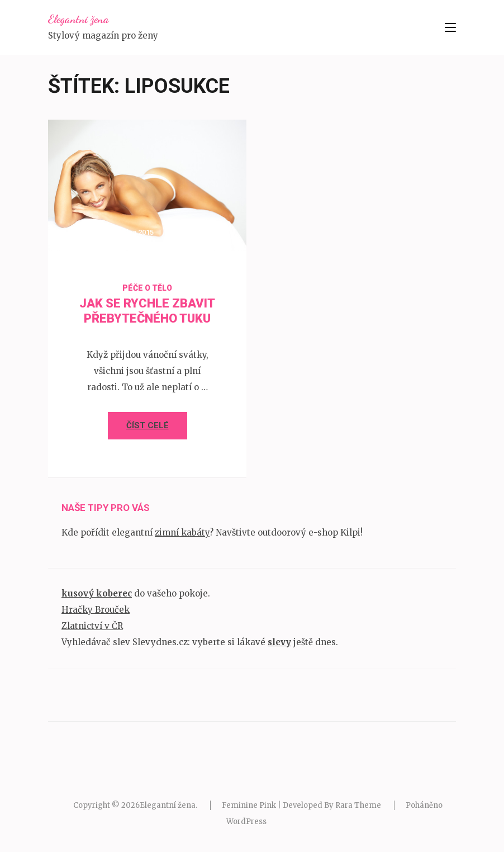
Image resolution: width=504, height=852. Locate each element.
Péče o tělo (147, 288)
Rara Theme (358, 805)
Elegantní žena (79, 19)
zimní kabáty (182, 532)
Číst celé (148, 425)
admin (186, 232)
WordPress (246, 822)
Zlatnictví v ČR (92, 626)
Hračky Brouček (96, 610)
